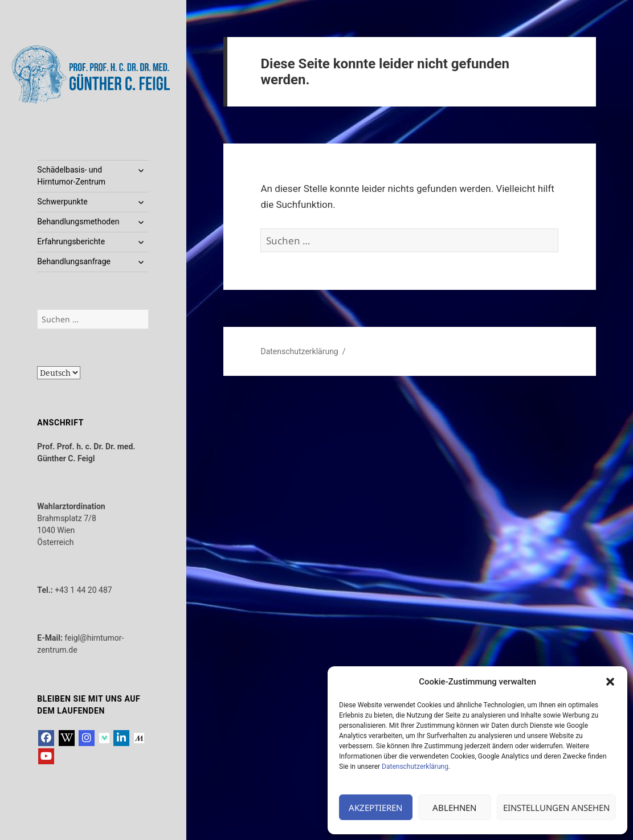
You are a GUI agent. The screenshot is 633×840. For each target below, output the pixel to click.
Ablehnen (454, 808)
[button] (610, 682)
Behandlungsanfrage (74, 261)
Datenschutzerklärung (415, 767)
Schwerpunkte (62, 202)
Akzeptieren (375, 808)
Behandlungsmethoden (78, 222)
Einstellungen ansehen (556, 808)
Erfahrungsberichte (71, 241)
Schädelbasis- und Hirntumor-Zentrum (71, 176)
